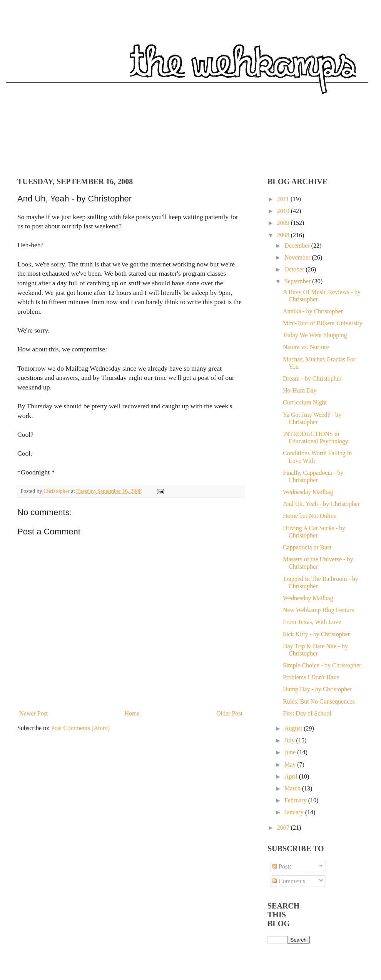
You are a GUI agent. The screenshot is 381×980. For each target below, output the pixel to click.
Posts (282, 866)
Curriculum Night (305, 402)
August (294, 728)
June (291, 752)
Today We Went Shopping (315, 335)
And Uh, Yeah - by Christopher (321, 504)
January (295, 812)
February (296, 800)
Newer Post (33, 713)
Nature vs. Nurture (306, 347)
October (295, 269)
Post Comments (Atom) (80, 728)
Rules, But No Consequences (319, 701)
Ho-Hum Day (300, 390)
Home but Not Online (310, 516)
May (291, 765)
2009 (284, 223)
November (298, 257)
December (298, 245)
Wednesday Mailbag (308, 492)
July (290, 740)
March (293, 788)
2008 (284, 235)
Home (132, 713)
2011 (284, 199)
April (292, 776)
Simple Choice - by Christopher (322, 665)
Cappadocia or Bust (307, 547)
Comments (289, 881)
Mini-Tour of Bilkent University (323, 323)
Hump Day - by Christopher (317, 689)
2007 (284, 828)
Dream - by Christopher (312, 379)
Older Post (229, 713)
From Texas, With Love (312, 622)
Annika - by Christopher (313, 311)
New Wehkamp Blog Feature (318, 610)
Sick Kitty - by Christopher (316, 634)
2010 (284, 211)
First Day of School (307, 713)
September (298, 281)
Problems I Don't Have (311, 677)
